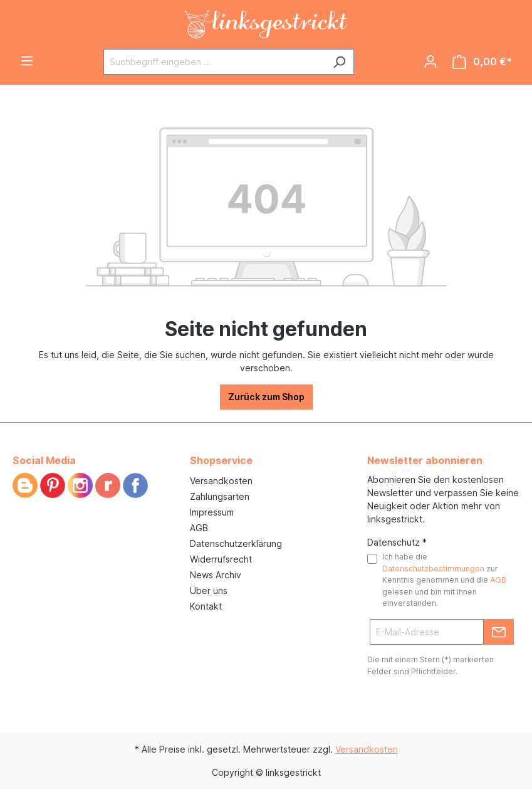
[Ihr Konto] (430, 61)
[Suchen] (339, 62)
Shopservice (221, 460)
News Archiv (216, 575)
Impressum (212, 512)
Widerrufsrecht (221, 559)
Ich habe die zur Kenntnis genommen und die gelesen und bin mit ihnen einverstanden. (444, 580)
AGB (199, 528)
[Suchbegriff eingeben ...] (214, 62)
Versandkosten (221, 481)
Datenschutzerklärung (236, 543)
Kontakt (206, 606)
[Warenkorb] (482, 62)
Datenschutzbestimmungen (433, 569)
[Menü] (27, 61)
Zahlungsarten (220, 496)
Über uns (209, 590)
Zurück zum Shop (266, 397)
